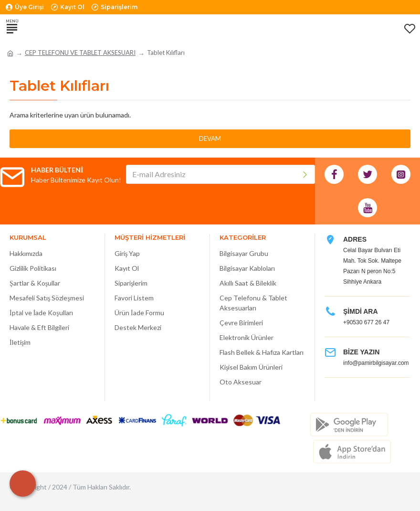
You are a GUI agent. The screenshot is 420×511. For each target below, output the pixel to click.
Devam (210, 138)
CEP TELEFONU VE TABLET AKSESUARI (80, 53)
